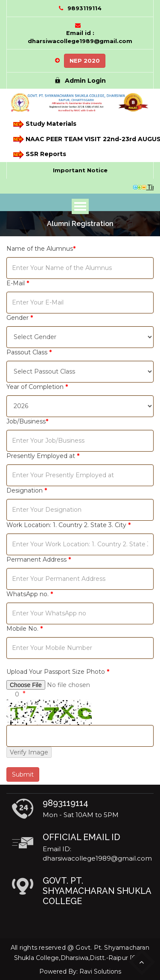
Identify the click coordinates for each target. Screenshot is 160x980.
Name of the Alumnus (41, 249)
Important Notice (80, 170)
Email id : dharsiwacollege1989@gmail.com (80, 37)
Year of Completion (37, 387)
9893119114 (84, 8)
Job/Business (27, 421)
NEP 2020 (85, 61)
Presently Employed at (43, 456)
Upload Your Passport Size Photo (58, 672)
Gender (20, 318)
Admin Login (80, 81)
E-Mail (18, 283)
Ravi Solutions (100, 971)
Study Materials (44, 124)
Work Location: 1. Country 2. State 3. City (68, 525)
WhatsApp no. (30, 594)
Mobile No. (25, 629)
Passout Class (29, 352)
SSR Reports (39, 155)
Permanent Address (39, 560)
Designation (27, 490)
